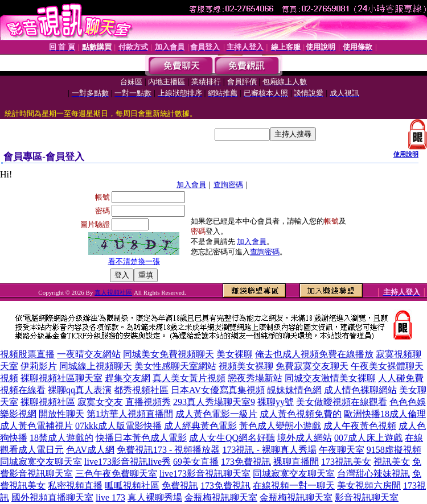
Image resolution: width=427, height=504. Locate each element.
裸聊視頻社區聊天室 (61, 378)
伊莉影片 (39, 366)
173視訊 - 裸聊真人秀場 (269, 450)
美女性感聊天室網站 (175, 366)
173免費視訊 (246, 462)
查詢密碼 (228, 185)
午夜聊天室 (342, 450)
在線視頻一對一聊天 (294, 486)
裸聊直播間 (296, 462)
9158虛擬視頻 (394, 450)
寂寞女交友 (100, 402)
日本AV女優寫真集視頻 (218, 390)
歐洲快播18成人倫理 (385, 414)
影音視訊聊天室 (367, 497)
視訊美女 (392, 462)
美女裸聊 (235, 354)
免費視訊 (180, 486)
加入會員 (191, 185)
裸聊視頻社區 (48, 402)
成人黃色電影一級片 (216, 414)
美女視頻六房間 (369, 486)
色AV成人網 (90, 450)
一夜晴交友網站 (89, 354)
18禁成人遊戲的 (61, 438)
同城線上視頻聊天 (96, 366)
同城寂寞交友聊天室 (41, 462)
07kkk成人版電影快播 (118, 426)
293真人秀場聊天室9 (214, 402)
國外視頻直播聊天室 (52, 497)
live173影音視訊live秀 (128, 462)
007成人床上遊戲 (368, 438)
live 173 (110, 497)
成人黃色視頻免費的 (301, 414)
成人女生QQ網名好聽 (232, 438)
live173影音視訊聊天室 (205, 474)
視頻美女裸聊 (246, 366)
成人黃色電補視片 (36, 426)
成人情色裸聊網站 (360, 390)
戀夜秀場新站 (255, 378)
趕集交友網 (128, 378)
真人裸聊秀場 (155, 497)
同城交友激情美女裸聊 (330, 378)
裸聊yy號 (276, 402)
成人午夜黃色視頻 (360, 426)
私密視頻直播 (75, 486)
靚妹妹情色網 (294, 390)
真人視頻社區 (113, 292)
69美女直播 (196, 462)
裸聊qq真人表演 (80, 390)
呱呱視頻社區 (132, 486)
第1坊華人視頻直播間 (130, 414)
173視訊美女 (346, 462)
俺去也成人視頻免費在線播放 (314, 354)
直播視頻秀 (148, 402)
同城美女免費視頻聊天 (169, 354)
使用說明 (406, 154)
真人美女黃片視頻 (189, 378)
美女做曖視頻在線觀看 (342, 402)
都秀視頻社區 (141, 390)
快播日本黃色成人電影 (141, 438)
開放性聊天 (61, 414)
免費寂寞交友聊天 (312, 366)
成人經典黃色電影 (200, 426)
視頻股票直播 (27, 354)
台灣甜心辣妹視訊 (373, 474)
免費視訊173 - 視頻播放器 (168, 450)
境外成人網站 (305, 438)
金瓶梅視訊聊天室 (221, 497)
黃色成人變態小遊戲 (280, 426)
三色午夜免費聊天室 (116, 474)
